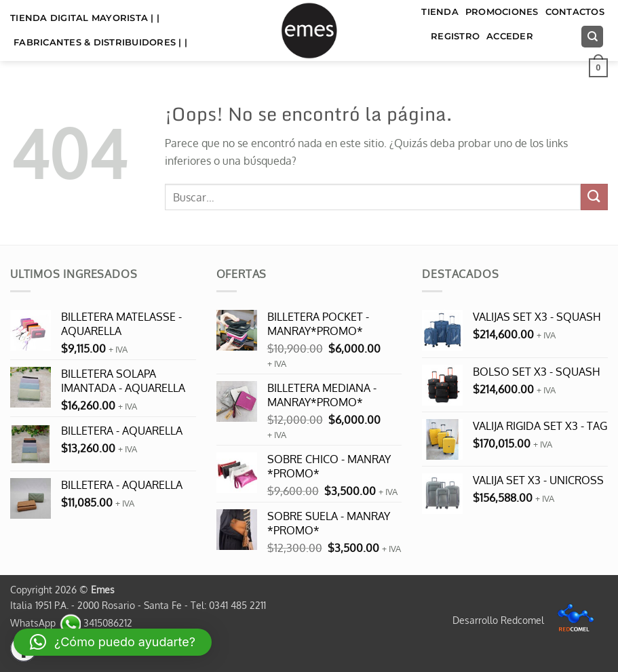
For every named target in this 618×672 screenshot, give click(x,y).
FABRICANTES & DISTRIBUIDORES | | (100, 42)
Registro (455, 36)
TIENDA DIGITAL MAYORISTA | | (85, 18)
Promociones (502, 12)
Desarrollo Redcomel (527, 620)
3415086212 (95, 622)
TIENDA (440, 12)
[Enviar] (594, 197)
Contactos (575, 12)
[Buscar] (592, 37)
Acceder (510, 36)
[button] (598, 68)
